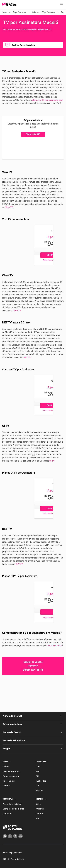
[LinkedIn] (10, 836)
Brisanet (39, 790)
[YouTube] (5, 836)
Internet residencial (12, 771)
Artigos (7, 749)
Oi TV (52, 461)
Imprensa (40, 809)
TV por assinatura (11, 776)
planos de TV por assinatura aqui (48, 100)
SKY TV (19, 564)
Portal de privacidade (12, 853)
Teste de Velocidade (14, 741)
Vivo (38, 771)
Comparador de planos (13, 809)
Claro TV (17, 310)
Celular (6, 767)
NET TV (27, 358)
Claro (38, 767)
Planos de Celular (12, 732)
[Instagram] (21, 836)
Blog (38, 818)
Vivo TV (9, 207)
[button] (62, 4)
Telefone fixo (9, 781)
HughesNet (41, 781)
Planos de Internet (12, 716)
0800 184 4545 (33, 134)
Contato (40, 814)
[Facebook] (15, 836)
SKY (37, 786)
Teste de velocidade (12, 804)
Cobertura (7, 814)
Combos (7, 786)
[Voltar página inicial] (9, 4)
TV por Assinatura (12, 724)
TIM (37, 776)
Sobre (38, 804)
